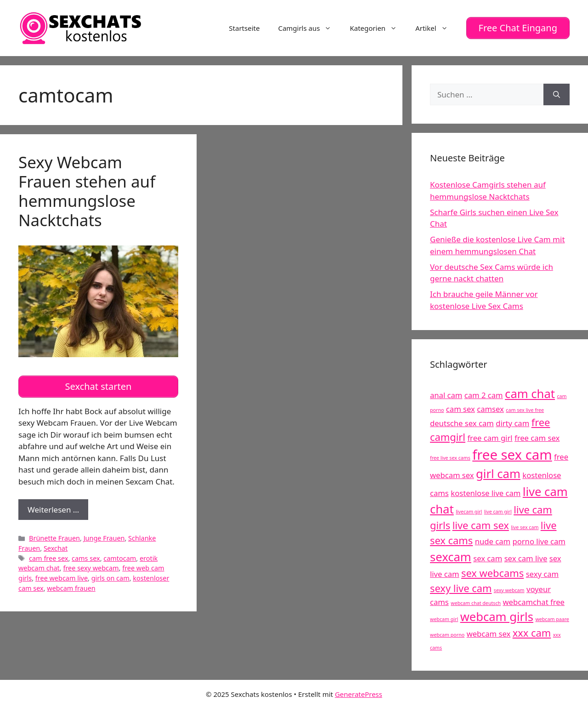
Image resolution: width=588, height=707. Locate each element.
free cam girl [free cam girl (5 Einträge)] (490, 436)
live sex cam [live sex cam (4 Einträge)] (525, 526)
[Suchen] (557, 93)
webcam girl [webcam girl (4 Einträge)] (444, 617)
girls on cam (110, 574)
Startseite (244, 27)
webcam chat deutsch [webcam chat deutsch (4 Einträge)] (476, 601)
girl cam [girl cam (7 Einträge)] (498, 472)
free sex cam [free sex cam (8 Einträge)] (512, 453)
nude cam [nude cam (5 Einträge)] (493, 539)
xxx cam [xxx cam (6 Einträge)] (532, 631)
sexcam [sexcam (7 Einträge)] (451, 555)
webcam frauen (71, 584)
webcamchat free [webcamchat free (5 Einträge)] (534, 600)
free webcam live (62, 574)
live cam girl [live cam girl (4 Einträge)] (498, 510)
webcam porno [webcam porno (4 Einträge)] (447, 633)
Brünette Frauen (54, 535)
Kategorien (378, 27)
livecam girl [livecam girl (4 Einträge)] (469, 510)
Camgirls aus (309, 27)
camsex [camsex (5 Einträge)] (490, 407)
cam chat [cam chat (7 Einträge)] (530, 392)
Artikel (436, 27)
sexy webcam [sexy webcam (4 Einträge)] (509, 588)
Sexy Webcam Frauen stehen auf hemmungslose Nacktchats (87, 189)
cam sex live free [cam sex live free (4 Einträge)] (525, 408)
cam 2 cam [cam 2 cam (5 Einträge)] (484, 394)
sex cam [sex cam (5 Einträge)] (488, 556)
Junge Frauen (104, 535)
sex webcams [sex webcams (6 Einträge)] (492, 572)
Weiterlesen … (58, 508)
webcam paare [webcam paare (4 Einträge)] (552, 617)
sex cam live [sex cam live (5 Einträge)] (526, 556)
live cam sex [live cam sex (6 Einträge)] (481, 524)
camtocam (120, 555)
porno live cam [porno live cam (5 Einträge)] (539, 539)
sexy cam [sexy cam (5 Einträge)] (542, 573)
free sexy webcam (91, 565)
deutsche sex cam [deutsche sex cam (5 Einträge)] (462, 421)
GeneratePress (359, 693)
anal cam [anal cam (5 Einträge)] (446, 394)
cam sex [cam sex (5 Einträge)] (461, 407)
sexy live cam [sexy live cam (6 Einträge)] (461, 586)
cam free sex (48, 555)
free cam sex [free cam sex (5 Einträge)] (537, 436)
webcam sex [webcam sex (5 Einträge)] (489, 632)
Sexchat (56, 545)
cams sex (86, 555)
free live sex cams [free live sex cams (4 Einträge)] (450, 456)
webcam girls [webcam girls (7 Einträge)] (497, 615)
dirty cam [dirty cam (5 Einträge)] (512, 421)
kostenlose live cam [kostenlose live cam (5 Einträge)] (486, 491)
